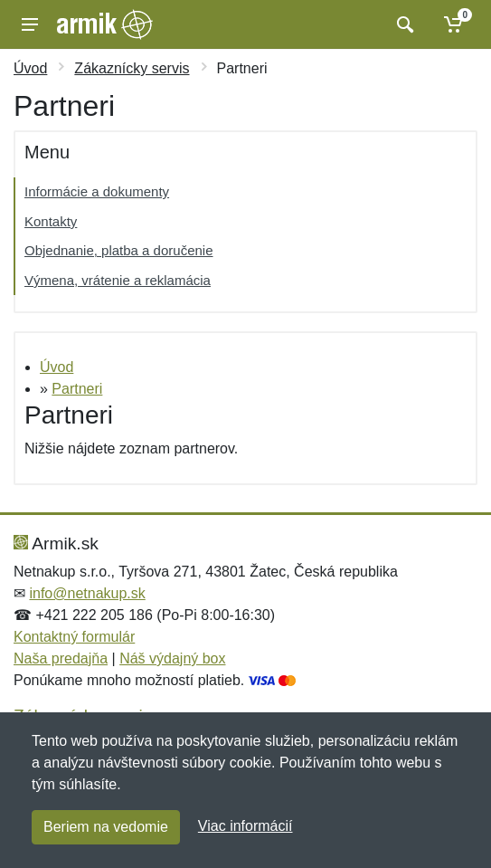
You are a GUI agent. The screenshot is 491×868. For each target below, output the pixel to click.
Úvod (30, 68)
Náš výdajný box (172, 658)
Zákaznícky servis (132, 68)
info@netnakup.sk (87, 593)
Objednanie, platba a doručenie (119, 250)
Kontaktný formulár (74, 637)
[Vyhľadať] (403, 24)
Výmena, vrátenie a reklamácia (118, 280)
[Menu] (30, 24)
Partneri (77, 389)
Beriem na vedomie (106, 827)
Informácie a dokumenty (97, 191)
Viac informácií (245, 826)
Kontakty (51, 221)
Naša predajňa (61, 658)
